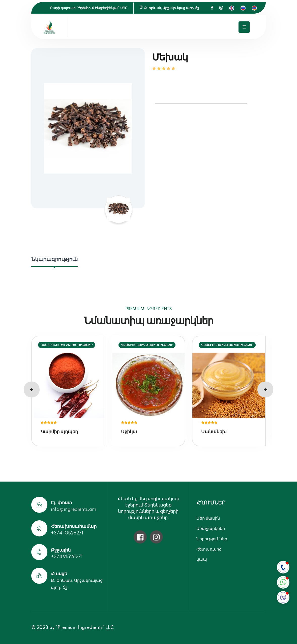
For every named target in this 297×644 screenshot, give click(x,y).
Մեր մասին (208, 518)
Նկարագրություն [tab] (54, 259)
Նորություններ (212, 539)
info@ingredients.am (74, 510)
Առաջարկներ (211, 529)
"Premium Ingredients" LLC (85, 628)
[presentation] (32, 389)
